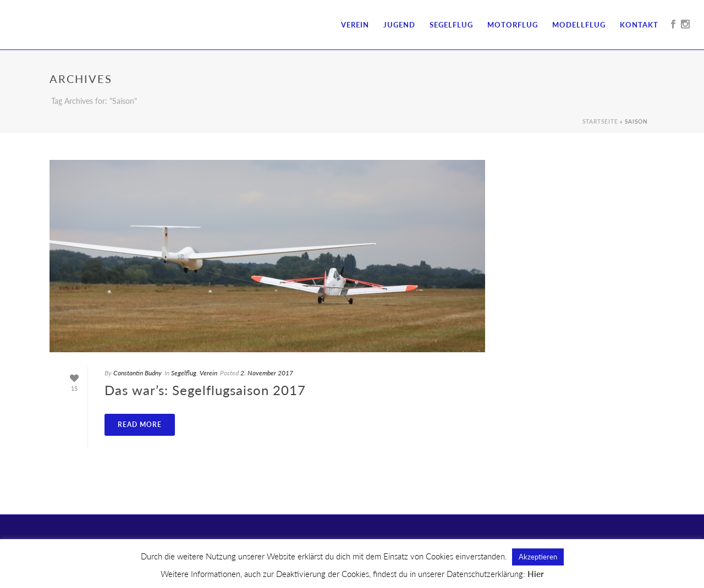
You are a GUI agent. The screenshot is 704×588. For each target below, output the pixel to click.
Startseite (600, 121)
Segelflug (451, 25)
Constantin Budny (137, 373)
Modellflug (579, 25)
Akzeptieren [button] (538, 557)
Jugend (399, 25)
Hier (536, 574)
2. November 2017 (267, 373)
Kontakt (639, 25)
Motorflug (513, 25)
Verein (355, 25)
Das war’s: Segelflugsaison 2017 (205, 390)
